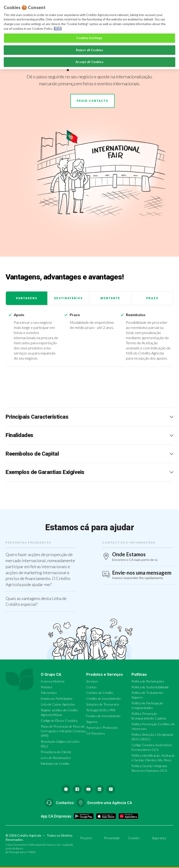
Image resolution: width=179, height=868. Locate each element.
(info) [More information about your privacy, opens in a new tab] (58, 29)
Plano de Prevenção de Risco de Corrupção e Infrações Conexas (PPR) (63, 731)
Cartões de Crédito (100, 693)
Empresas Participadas (57, 698)
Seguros (92, 722)
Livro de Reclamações (56, 758)
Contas (91, 687)
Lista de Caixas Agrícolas (58, 704)
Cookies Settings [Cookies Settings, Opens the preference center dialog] (89, 38)
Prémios (47, 687)
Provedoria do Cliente (56, 752)
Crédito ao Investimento (103, 698)
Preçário (86, 838)
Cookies (134, 838)
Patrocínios (49, 693)
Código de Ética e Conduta (59, 721)
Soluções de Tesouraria (103, 704)
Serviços (92, 681)
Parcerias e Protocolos (102, 727)
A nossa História (53, 681)
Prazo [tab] (152, 298)
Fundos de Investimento (103, 716)
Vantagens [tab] (27, 298)
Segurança (159, 838)
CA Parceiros (96, 733)
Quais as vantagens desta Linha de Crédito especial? (36, 601)
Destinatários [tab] (68, 298)
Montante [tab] (110, 298)
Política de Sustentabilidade (150, 687)
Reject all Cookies (89, 50)
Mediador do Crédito (55, 764)
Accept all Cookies (89, 62)
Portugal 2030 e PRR (101, 710)
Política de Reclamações (148, 681)
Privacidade (112, 838)
